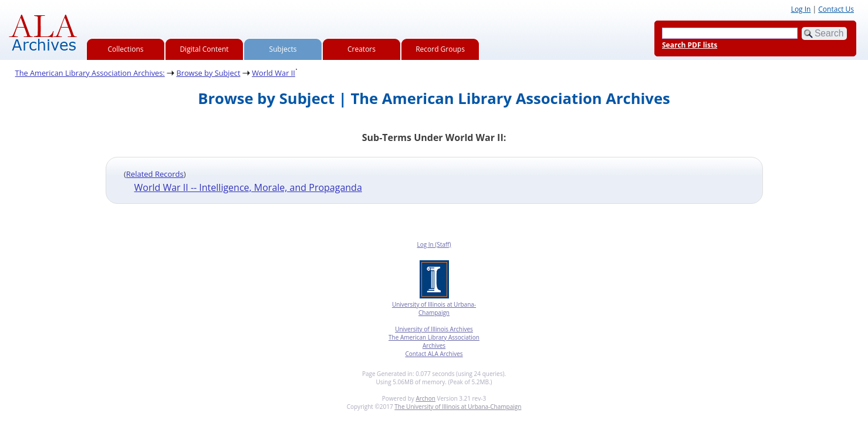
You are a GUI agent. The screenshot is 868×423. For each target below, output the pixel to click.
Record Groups (440, 49)
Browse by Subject (208, 73)
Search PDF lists (690, 45)
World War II (273, 73)
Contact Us (836, 9)
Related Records (155, 174)
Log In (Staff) (434, 244)
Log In (801, 9)
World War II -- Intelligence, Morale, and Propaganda (248, 187)
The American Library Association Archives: (90, 73)
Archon (425, 398)
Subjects (283, 49)
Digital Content (204, 49)
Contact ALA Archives (434, 354)
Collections (126, 49)
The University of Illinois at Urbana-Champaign (458, 407)
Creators (362, 49)
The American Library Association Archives (434, 341)
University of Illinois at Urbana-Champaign (434, 308)
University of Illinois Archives (434, 329)
